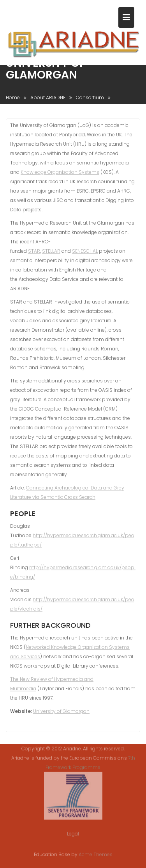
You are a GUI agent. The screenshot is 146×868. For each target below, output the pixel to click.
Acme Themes (96, 854)
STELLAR (51, 253)
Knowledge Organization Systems (60, 174)
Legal (73, 830)
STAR (34, 253)
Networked (38, 648)
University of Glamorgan (61, 712)
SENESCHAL (85, 253)
